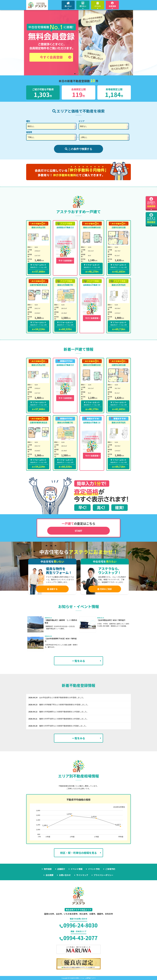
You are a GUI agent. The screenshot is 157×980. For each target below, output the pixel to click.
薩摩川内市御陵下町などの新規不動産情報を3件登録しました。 (64, 705)
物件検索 (48, 869)
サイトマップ (82, 875)
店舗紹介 (61, 869)
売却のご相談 (105, 589)
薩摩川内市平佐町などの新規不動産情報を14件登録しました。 (64, 719)
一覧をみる (78, 661)
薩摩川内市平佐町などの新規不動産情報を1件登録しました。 (63, 726)
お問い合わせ (65, 875)
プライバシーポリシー (103, 875)
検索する (52, 589)
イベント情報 (77, 869)
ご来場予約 (110, 869)
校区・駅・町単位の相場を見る (78, 853)
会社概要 (49, 875)
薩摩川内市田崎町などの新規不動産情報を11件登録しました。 (64, 712)
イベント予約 (94, 869)
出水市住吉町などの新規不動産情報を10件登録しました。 (62, 697)
